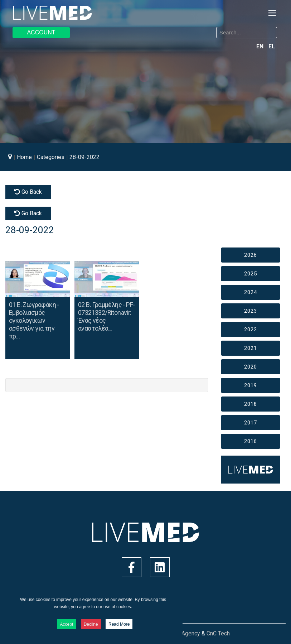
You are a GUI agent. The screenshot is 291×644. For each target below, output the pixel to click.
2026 (251, 255)
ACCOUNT (41, 32)
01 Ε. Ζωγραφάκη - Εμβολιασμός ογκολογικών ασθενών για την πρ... (34, 320)
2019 (251, 385)
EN (261, 46)
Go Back (28, 192)
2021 (251, 348)
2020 (251, 367)
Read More (119, 624)
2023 (251, 311)
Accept (67, 624)
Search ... (151, 28)
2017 (251, 423)
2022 (251, 330)
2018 (251, 404)
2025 (251, 274)
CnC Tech (218, 633)
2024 (251, 292)
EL (272, 46)
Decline (91, 624)
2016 (251, 441)
